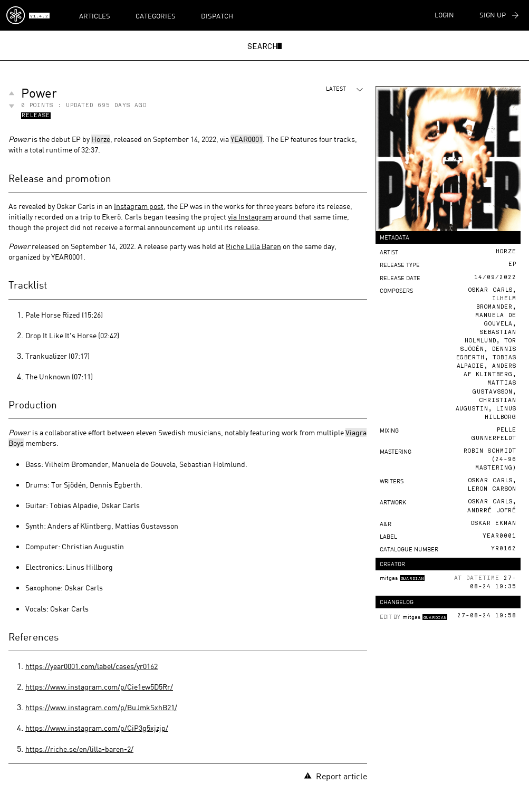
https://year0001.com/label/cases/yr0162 (92, 666)
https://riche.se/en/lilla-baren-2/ (79, 749)
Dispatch (217, 16)
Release (36, 116)
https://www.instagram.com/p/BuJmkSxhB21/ (101, 707)
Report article (335, 776)
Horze (101, 139)
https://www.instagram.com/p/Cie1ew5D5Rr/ (99, 687)
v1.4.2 (39, 16)
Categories (156, 16)
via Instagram (250, 217)
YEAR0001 (247, 139)
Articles (95, 16)
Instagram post (139, 206)
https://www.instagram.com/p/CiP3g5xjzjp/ (97, 728)
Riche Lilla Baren (253, 246)
